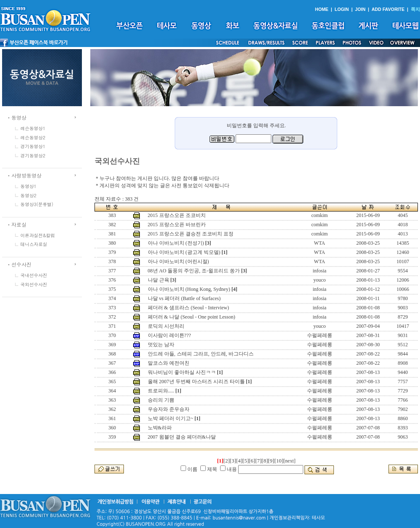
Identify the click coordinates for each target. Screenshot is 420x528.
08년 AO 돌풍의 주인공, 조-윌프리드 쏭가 (194, 271)
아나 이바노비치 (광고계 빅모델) (184, 252)
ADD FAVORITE (388, 9)
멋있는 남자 (161, 345)
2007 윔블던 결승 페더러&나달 (182, 437)
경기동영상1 (33, 146)
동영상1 (29, 186)
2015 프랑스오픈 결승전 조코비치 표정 (191, 234)
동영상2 (29, 195)
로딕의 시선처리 (166, 326)
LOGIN (342, 9)
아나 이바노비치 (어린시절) (178, 261)
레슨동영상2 (33, 137)
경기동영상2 (33, 156)
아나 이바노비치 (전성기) (176, 243)
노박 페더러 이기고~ (171, 418)
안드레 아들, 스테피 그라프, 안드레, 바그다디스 (201, 354)
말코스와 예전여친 (169, 363)
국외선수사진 (34, 284)
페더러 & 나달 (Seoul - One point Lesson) (192, 317)
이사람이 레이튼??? (169, 335)
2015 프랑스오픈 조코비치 (177, 215)
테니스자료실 (34, 244)
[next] (290, 461)
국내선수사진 (34, 275)
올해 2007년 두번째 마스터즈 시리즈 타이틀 (196, 382)
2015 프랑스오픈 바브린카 (177, 225)
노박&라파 (160, 428)
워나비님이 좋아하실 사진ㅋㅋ (182, 372)
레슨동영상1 (33, 128)
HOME (322, 9)
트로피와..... (161, 391)
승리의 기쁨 (161, 400)
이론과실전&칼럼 (38, 235)
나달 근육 (159, 280)
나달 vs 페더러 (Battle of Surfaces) (184, 298)
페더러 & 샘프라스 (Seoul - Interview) (189, 308)
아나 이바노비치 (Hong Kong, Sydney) (189, 289)
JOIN (360, 9)
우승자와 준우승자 (169, 409)
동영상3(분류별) (37, 204)
